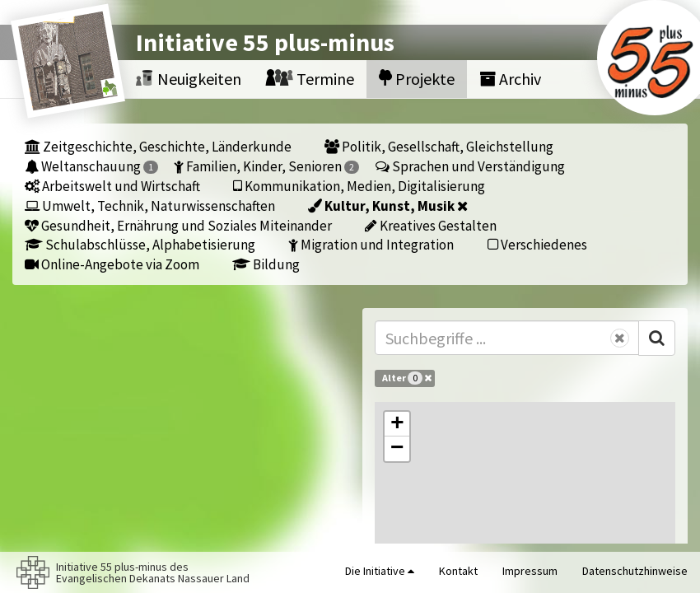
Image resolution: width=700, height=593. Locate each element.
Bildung (266, 264)
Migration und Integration (371, 244)
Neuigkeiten (189, 79)
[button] (397, 424)
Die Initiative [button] (380, 571)
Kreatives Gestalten (431, 225)
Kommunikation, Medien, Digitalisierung (359, 186)
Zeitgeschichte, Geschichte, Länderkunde (158, 146)
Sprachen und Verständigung (470, 166)
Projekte (417, 79)
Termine (310, 79)
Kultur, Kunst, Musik (388, 205)
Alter (407, 378)
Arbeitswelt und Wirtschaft (112, 186)
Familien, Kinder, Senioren (266, 166)
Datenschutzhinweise (635, 571)
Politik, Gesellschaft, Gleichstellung (439, 146)
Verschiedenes (537, 244)
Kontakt (458, 571)
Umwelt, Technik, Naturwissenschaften (150, 205)
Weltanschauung (91, 166)
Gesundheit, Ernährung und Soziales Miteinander (178, 225)
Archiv (510, 79)
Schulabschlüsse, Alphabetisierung (140, 244)
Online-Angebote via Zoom (112, 264)
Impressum (530, 571)
